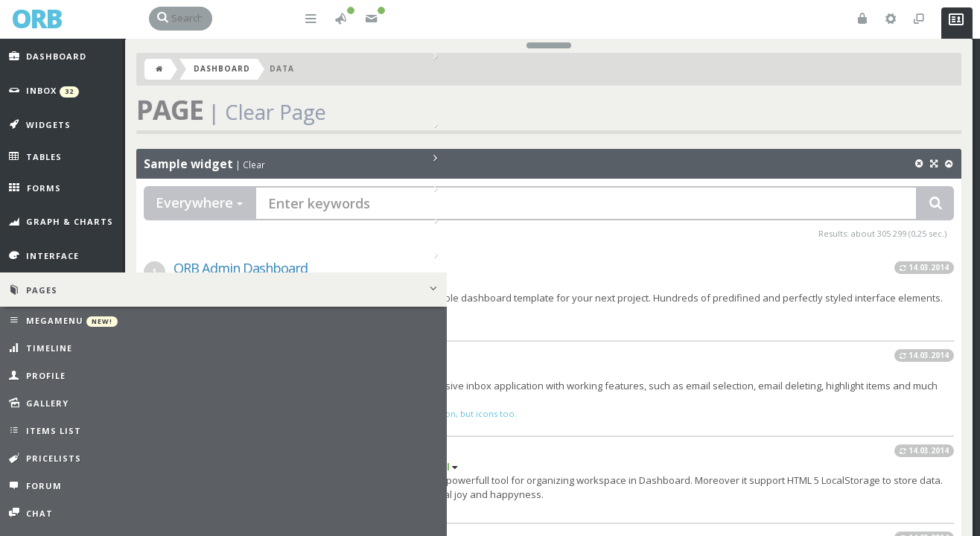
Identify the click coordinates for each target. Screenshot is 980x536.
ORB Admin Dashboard (264, 275)
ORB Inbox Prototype (259, 363)
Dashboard (246, 76)
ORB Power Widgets (255, 458)
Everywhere (223, 210)
